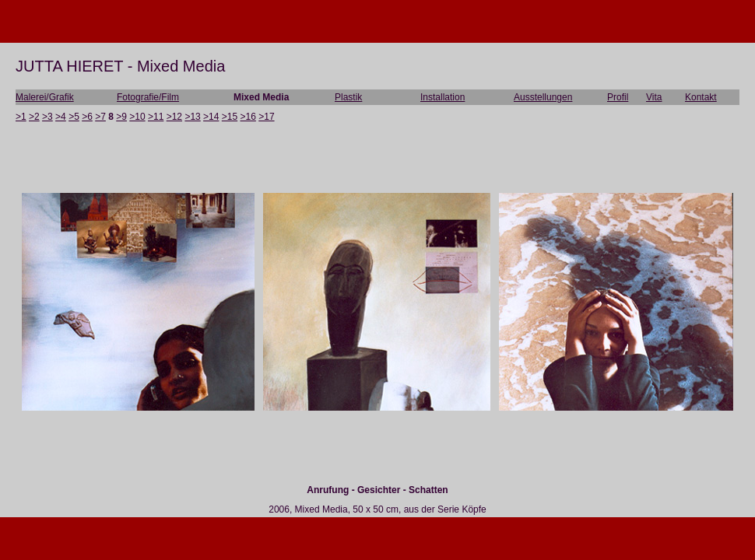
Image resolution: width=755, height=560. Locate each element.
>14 (211, 117)
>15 (230, 117)
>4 (61, 117)
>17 (266, 117)
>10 (137, 117)
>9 (121, 117)
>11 (156, 117)
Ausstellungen (543, 97)
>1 (21, 117)
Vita (654, 97)
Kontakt (701, 97)
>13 (192, 117)
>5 (74, 117)
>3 (47, 117)
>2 (34, 117)
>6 (87, 117)
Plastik (348, 97)
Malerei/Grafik (45, 97)
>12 (174, 117)
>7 (100, 117)
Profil (618, 97)
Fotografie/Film (148, 97)
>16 (248, 117)
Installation (442, 97)
